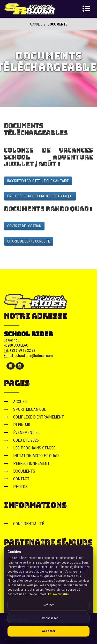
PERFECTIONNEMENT (27, 463)
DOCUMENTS (20, 471)
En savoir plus (58, 594)
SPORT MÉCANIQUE (25, 409)
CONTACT (17, 479)
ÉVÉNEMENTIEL (22, 432)
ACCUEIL (36, 24)
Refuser (49, 605)
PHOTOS (16, 486)
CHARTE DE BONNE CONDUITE (29, 241)
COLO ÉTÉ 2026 (21, 440)
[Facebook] (11, 366)
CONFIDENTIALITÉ (24, 524)
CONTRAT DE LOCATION (24, 226)
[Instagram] (20, 366)
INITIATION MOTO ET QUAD (31, 455)
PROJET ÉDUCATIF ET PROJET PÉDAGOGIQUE (40, 196)
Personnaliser (49, 618)
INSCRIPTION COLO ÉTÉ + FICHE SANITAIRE (38, 181)
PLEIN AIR (17, 425)
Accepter (49, 631)
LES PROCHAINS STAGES (30, 448)
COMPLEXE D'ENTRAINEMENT (34, 417)
